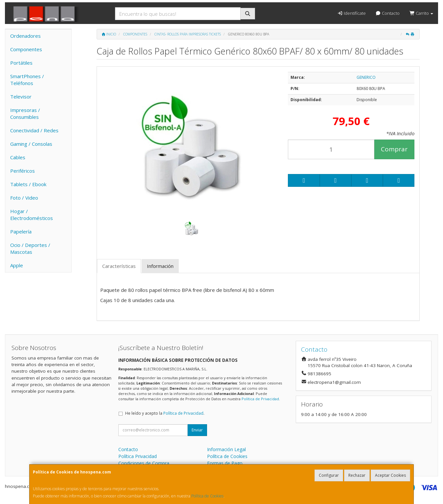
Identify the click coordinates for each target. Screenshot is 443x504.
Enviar (197, 430)
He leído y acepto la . (165, 413)
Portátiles (21, 63)
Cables (18, 157)
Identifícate (351, 13)
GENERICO (366, 77)
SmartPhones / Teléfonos (27, 80)
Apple (17, 265)
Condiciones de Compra (144, 463)
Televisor (21, 97)
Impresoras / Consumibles (25, 113)
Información (160, 266)
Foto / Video (24, 198)
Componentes (26, 49)
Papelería (21, 231)
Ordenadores (25, 36)
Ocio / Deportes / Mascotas (30, 248)
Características (119, 266)
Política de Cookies (207, 496)
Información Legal (226, 449)
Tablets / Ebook (28, 184)
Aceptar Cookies (390, 475)
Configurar (329, 475)
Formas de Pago (225, 463)
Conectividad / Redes (34, 130)
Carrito (421, 13)
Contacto (388, 13)
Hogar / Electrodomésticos (32, 215)
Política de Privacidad (260, 399)
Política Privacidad (138, 456)
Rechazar (357, 475)
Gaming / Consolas (31, 144)
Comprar (394, 149)
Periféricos (23, 171)
